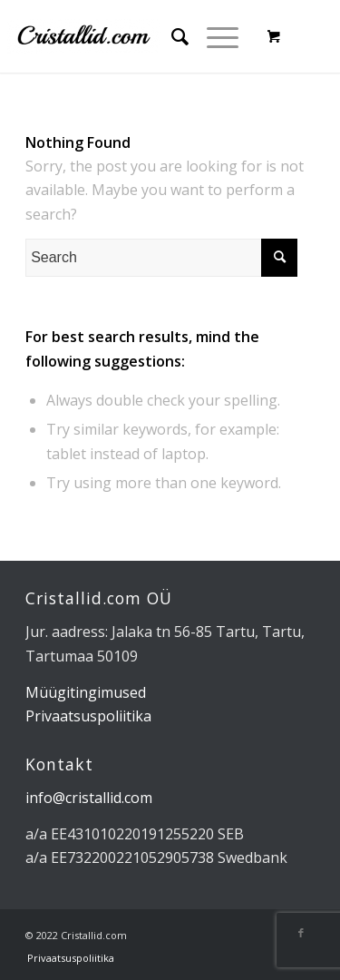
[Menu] (214, 36)
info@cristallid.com (89, 798)
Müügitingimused (86, 692)
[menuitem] (171, 36)
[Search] (171, 36)
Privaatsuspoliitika (88, 716)
